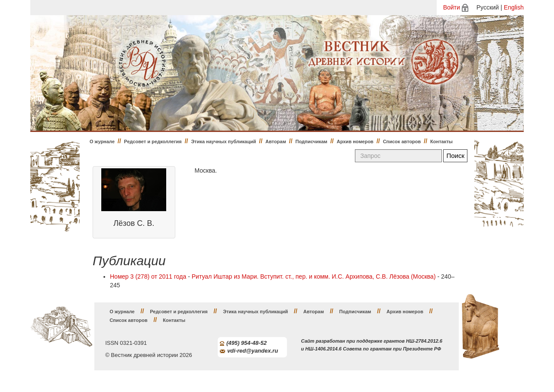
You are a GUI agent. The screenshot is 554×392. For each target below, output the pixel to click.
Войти (452, 7)
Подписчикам (312, 141)
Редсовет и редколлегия (153, 141)
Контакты (441, 141)
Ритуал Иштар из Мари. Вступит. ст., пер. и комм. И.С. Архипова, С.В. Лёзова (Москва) (314, 276)
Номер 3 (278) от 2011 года (148, 276)
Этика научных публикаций (223, 141)
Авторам (276, 141)
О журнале (102, 141)
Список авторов (402, 141)
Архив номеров (355, 141)
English (514, 7)
